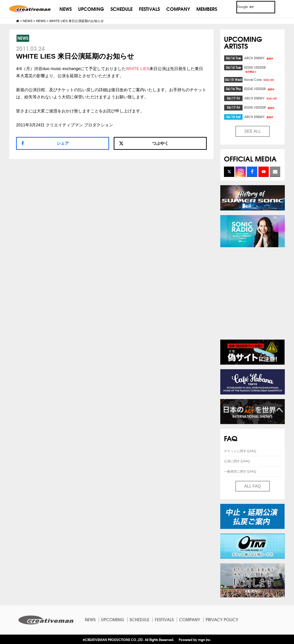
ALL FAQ (252, 486)
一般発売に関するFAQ (240, 471)
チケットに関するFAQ (240, 451)
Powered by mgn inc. (195, 640)
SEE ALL (252, 131)
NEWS (66, 9)
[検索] (250, 7)
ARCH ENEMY (259, 58)
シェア (63, 143)
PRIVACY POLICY (222, 619)
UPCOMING (91, 9)
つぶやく (144, 143)
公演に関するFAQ (237, 461)
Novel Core (259, 79)
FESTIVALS (149, 9)
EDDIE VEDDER (255, 69)
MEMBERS (207, 9)
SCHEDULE (122, 9)
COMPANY (178, 9)
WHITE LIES (138, 69)
